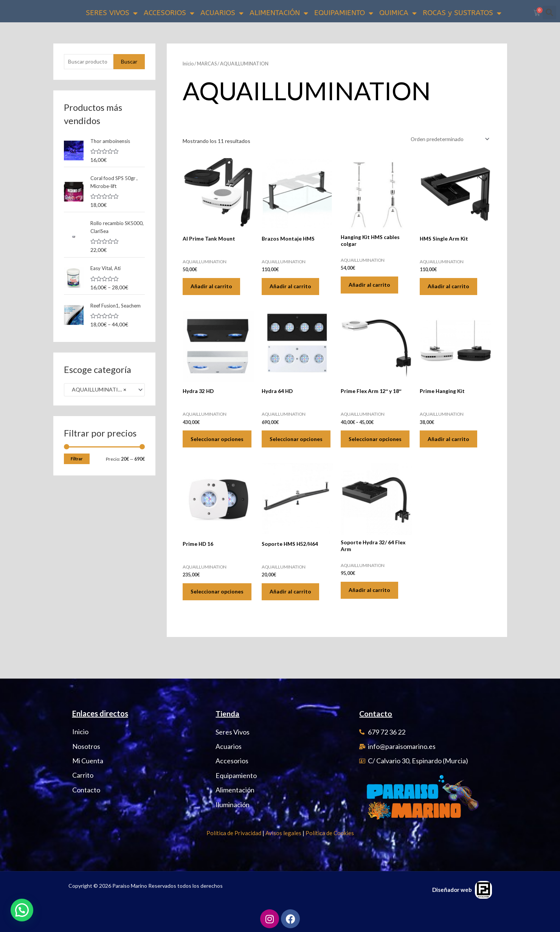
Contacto (376, 714)
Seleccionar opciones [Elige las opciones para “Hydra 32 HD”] (207, 446)
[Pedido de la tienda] (448, 139)
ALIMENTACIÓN (279, 13)
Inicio (188, 64)
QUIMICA (398, 13)
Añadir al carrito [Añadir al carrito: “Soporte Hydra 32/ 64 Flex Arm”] (371, 602)
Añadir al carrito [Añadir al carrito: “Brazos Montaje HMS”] (292, 287)
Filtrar (77, 468)
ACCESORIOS (169, 13)
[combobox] (104, 399)
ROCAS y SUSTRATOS (462, 13)
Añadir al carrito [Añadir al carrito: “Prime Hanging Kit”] (450, 442)
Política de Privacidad (234, 833)
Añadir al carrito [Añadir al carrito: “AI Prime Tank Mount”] (213, 287)
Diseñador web (452, 890)
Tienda (227, 714)
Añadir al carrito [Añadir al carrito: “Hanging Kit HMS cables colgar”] (371, 286)
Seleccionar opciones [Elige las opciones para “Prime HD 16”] (207, 607)
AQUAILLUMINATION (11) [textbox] (101, 399)
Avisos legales (283, 833)
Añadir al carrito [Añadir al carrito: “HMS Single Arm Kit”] (450, 287)
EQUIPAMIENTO (344, 13)
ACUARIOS (222, 13)
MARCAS (208, 64)
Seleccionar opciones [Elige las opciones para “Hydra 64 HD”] (286, 446)
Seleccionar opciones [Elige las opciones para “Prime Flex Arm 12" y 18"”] (365, 446)
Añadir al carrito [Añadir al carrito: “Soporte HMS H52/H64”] (292, 604)
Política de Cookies (330, 833)
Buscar (129, 61)
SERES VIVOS (112, 13)
